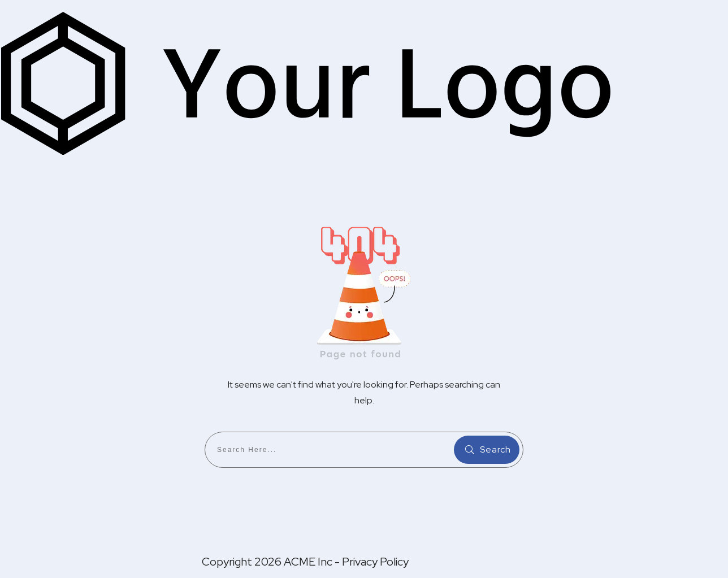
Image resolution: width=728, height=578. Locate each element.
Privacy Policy (375, 562)
